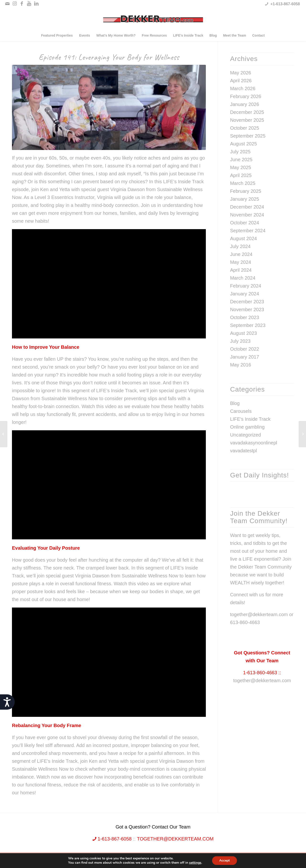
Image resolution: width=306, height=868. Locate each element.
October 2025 (244, 128)
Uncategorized (245, 435)
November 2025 (247, 120)
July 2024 (240, 246)
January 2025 (244, 199)
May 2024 (240, 262)
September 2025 (248, 136)
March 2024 (243, 278)
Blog (235, 403)
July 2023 (240, 341)
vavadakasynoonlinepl (254, 443)
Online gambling (247, 427)
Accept (224, 860)
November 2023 (247, 310)
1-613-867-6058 (112, 839)
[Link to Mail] (8, 4)
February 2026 (246, 96)
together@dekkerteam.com (262, 680)
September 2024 (248, 231)
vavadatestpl (243, 451)
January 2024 (244, 294)
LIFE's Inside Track (250, 419)
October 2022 (244, 349)
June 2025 (241, 160)
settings (195, 863)
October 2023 (244, 317)
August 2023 (243, 333)
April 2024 (241, 270)
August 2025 (243, 144)
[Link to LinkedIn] (36, 4)
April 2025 (241, 175)
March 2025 (243, 183)
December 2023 (247, 302)
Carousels (241, 411)
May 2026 (240, 73)
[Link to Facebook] (22, 4)
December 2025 (247, 112)
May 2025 (240, 167)
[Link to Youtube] (29, 4)
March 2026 (243, 88)
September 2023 (248, 325)
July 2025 (240, 152)
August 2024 (243, 238)
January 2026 (244, 104)
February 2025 (246, 191)
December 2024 (247, 207)
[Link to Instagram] (15, 4)
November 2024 (247, 215)
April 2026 (241, 81)
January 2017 (244, 357)
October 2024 (244, 223)
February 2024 (246, 286)
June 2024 (241, 254)
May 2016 (240, 365)
